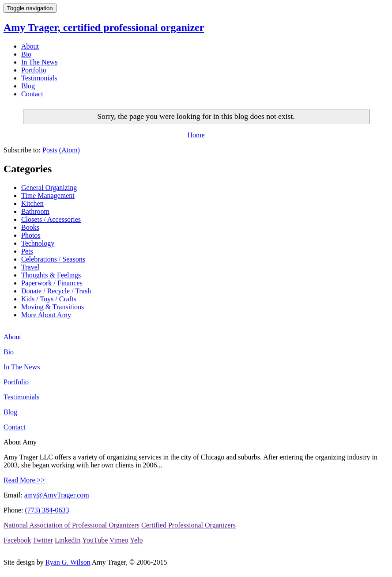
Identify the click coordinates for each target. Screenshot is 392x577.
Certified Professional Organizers (188, 525)
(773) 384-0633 (47, 510)
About (30, 46)
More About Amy (46, 315)
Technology (38, 243)
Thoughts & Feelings (51, 275)
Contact (32, 94)
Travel (30, 267)
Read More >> (24, 480)
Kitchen (32, 203)
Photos (31, 235)
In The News (39, 62)
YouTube (95, 540)
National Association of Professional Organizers (72, 525)
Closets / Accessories (51, 219)
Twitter (43, 540)
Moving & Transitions (53, 307)
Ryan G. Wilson (68, 562)
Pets (27, 251)
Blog (28, 86)
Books (30, 227)
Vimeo (119, 540)
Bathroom (35, 211)
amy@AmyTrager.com (57, 495)
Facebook (17, 540)
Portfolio (34, 70)
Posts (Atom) (61, 150)
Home (196, 135)
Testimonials (39, 78)
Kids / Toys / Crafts (49, 299)
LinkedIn (68, 540)
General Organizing (49, 188)
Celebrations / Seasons (53, 259)
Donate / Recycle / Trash (56, 291)
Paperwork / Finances (52, 283)
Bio (26, 54)
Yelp (136, 540)
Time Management (48, 195)
